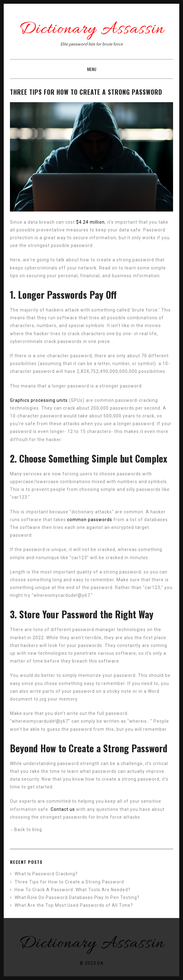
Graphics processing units (39, 400)
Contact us (63, 809)
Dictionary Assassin (92, 29)
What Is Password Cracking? (46, 874)
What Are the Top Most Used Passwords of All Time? (74, 905)
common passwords (90, 520)
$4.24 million (90, 222)
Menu (92, 69)
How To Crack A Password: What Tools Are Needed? (73, 890)
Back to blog (26, 830)
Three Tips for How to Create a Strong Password (69, 882)
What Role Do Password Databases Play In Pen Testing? (77, 897)
